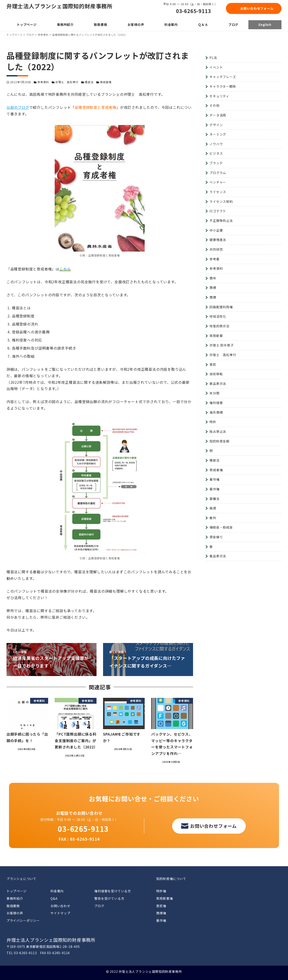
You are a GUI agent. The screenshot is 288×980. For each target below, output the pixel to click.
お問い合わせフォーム (257, 8)
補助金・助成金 (221, 527)
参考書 (214, 259)
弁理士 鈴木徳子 (222, 345)
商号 (213, 278)
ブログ (99, 906)
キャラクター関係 (223, 86)
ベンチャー (218, 182)
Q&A (54, 898)
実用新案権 (164, 898)
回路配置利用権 (221, 307)
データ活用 (218, 115)
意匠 (213, 364)
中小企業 (216, 230)
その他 (214, 105)
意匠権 (161, 906)
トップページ (17, 891)
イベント (216, 67)
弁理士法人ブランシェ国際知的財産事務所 (60, 6)
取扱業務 (13, 906)
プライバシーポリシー (23, 920)
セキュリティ (219, 96)
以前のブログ (18, 107)
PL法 (213, 58)
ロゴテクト (218, 211)
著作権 (214, 479)
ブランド (216, 163)
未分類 (214, 393)
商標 (213, 288)
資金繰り (216, 537)
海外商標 (216, 412)
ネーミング (218, 134)
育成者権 (106, 82)
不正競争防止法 (221, 221)
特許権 (161, 891)
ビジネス (216, 153)
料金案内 (57, 891)
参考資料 (43, 82)
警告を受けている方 (109, 898)
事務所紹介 (15, 898)
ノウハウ (216, 144)
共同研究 (216, 249)
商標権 (161, 913)
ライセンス (218, 192)
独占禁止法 (218, 431)
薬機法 (214, 499)
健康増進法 (218, 240)
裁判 (213, 518)
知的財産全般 (219, 441)
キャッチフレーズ (223, 77)
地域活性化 (218, 316)
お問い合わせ (60, 906)
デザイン (216, 125)
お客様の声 (15, 913)
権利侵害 (216, 403)
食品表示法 (218, 556)
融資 (213, 508)
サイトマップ (60, 913)
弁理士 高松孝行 (67, 82)
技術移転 (216, 374)
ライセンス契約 (221, 201)
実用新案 (216, 336)
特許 (213, 422)
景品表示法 (218, 384)
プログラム (218, 173)
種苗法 (89, 82)
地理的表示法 (219, 326)
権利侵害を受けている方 (113, 891)
